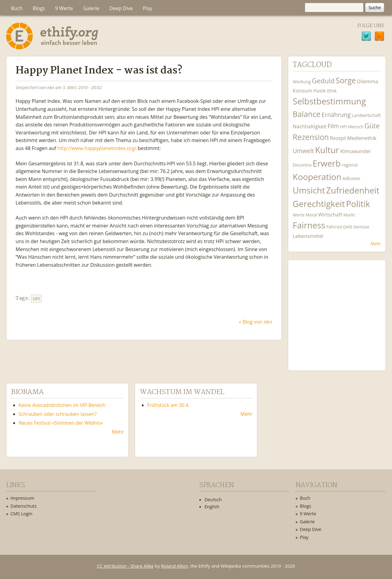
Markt (349, 215)
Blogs (39, 8)
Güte (372, 126)
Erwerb (327, 163)
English (212, 506)
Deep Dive (121, 8)
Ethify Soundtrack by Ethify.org (337, 310)
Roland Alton (175, 566)
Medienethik (362, 138)
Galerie (91, 8)
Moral (311, 215)
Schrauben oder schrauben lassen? (58, 414)
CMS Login (21, 513)
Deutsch (213, 499)
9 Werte (64, 8)
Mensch (356, 127)
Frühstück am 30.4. (169, 405)
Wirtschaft (330, 214)
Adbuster (351, 178)
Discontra (302, 165)
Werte (299, 215)
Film (333, 126)
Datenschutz (24, 506)
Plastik (320, 91)
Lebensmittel (308, 236)
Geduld (323, 81)
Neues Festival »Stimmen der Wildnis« (61, 423)
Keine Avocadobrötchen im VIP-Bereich (62, 405)
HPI (36, 299)
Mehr (376, 244)
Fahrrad (334, 227)
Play (148, 8)
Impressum (22, 498)
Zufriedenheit (353, 190)
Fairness (309, 225)
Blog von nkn (257, 322)
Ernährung (336, 115)
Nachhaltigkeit (310, 126)
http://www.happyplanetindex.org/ (97, 148)
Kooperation (317, 177)
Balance (307, 114)
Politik (358, 204)
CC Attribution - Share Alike (125, 566)
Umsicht (309, 190)
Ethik (332, 91)
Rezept (338, 138)
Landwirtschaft (366, 115)
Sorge (346, 80)
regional (350, 165)
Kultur (327, 150)
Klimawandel (355, 151)
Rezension (311, 137)
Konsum (302, 90)
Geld (348, 227)
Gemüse (361, 227)
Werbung (302, 82)
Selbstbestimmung (329, 101)
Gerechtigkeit (319, 204)
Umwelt (303, 151)
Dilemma (368, 81)
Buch (17, 8)
